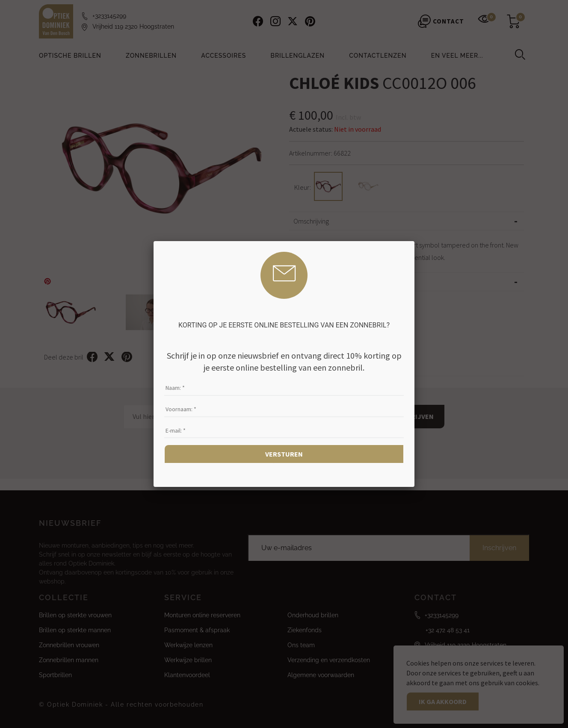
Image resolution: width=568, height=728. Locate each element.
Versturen (284, 454)
